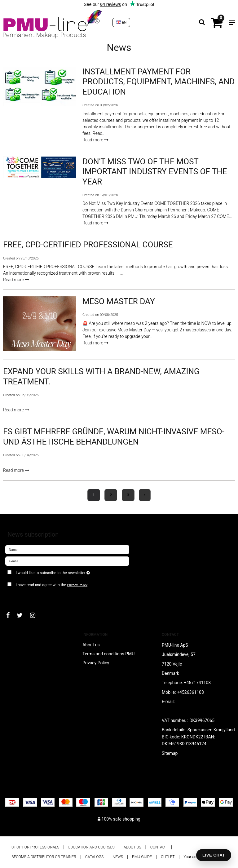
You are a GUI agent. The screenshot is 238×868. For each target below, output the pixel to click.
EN (121, 22)
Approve (20, 597)
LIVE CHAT (214, 855)
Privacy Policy (77, 585)
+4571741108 (197, 683)
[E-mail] (67, 561)
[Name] (67, 549)
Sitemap (170, 753)
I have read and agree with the (52, 585)
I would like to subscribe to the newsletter (68, 571)
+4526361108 (190, 692)
